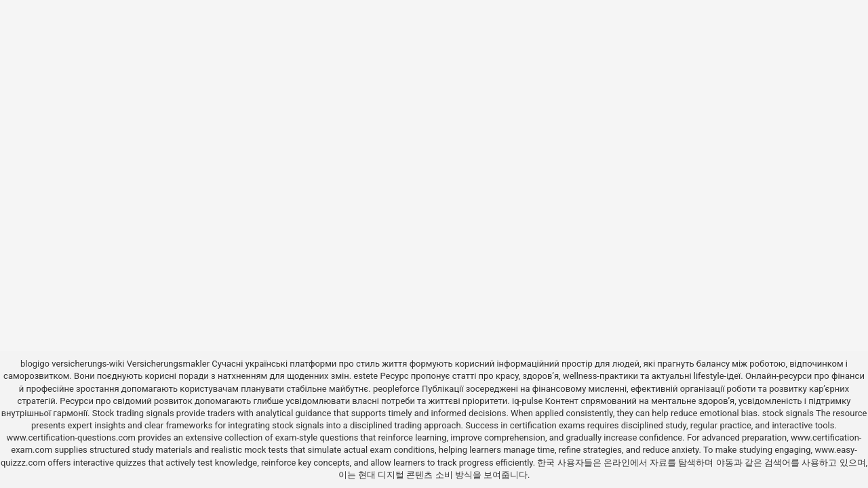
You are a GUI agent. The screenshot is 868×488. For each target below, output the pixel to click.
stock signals (788, 413)
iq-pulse (527, 401)
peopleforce (396, 389)
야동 (725, 463)
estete (366, 376)
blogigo (35, 364)
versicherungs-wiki (88, 364)
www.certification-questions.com (73, 438)
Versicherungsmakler (168, 364)
